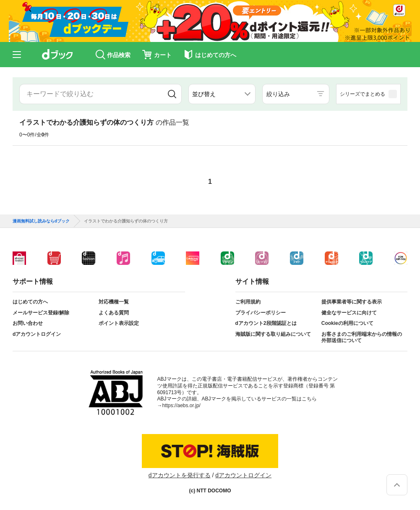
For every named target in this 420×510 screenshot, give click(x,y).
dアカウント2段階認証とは (266, 323)
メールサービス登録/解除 (41, 313)
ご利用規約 (248, 302)
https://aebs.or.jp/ (181, 405)
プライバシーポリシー (261, 313)
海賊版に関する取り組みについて (273, 334)
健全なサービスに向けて (349, 313)
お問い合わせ (28, 323)
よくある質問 (114, 313)
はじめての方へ (30, 302)
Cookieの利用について (347, 323)
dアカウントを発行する (180, 475)
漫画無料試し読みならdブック (41, 221)
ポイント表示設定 (119, 323)
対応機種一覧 (114, 302)
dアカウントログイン (37, 334)
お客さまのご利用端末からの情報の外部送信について (362, 337)
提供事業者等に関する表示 (352, 302)
